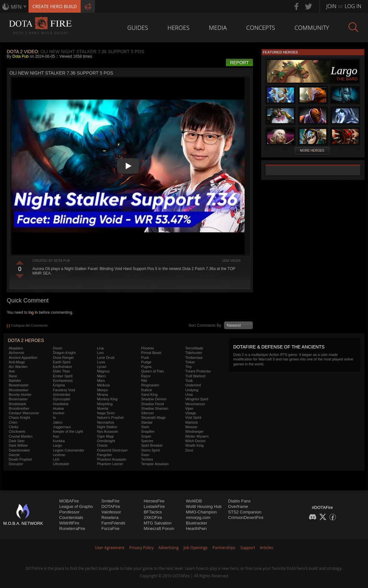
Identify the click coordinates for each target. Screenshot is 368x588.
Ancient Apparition (23, 358)
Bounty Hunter (20, 394)
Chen (13, 422)
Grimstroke (62, 394)
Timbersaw (194, 358)
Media (218, 28)
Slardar (147, 422)
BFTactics (153, 512)
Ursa (189, 394)
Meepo (102, 390)
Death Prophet (20, 459)
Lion (100, 353)
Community (312, 28)
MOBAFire (69, 501)
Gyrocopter (62, 399)
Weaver (191, 427)
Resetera (110, 517)
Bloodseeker (19, 390)
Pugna (146, 367)
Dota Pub (20, 56)
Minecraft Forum (159, 529)
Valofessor (111, 512)
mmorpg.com (198, 517)
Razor (146, 376)
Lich (56, 459)
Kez (56, 436)
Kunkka (59, 441)
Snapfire (148, 431)
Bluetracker (197, 523)
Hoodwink (61, 404)
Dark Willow (18, 445)
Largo (57, 445)
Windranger (195, 431)
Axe (12, 371)
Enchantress (63, 381)
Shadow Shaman (155, 408)
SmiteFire (110, 501)
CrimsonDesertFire (246, 517)
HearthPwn (196, 529)
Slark (145, 427)
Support (248, 548)
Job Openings (196, 548)
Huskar (58, 408)
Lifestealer (61, 464)
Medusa (103, 385)
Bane (13, 376)
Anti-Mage (17, 362)
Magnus (103, 371)
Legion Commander (69, 450)
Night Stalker (107, 427)
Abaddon (16, 348)
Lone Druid (106, 358)
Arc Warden (18, 367)
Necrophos (105, 422)
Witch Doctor (195, 441)
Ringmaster (150, 385)
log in (33, 312)
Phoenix (148, 348)
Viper (189, 408)
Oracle (102, 445)
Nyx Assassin (107, 431)
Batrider (15, 381)
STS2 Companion (245, 512)
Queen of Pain (153, 371)
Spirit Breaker (152, 445)
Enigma (59, 385)
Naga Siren (106, 413)
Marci (101, 376)
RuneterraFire (72, 529)
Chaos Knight (19, 417)
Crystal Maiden (21, 436)
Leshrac (59, 455)
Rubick (147, 390)
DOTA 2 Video (22, 52)
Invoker (59, 413)
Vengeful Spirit (197, 399)
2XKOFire (153, 517)
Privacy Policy (141, 548)
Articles (266, 548)
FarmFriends (113, 523)
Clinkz (14, 427)
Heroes (178, 28)
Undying (192, 390)
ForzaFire (110, 529)
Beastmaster (19, 385)
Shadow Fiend (153, 404)
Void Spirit (193, 417)
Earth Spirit (62, 362)
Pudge (146, 362)
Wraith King (195, 445)
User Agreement (110, 548)
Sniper (146, 436)
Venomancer (195, 404)
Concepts (261, 28)
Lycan (102, 367)
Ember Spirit (63, 376)
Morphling (105, 404)
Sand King (149, 394)
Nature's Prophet (110, 417)
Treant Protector (198, 371)
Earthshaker (62, 367)
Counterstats (71, 517)
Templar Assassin (155, 464)
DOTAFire (111, 506)
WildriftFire (69, 523)
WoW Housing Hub (204, 506)
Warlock (192, 422)
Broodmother (19, 408)
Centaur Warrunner (24, 413)
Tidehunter (194, 353)
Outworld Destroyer (112, 450)
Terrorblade (194, 348)
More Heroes (312, 151)
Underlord (193, 385)
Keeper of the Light (68, 431)
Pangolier (104, 455)
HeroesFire (154, 501)
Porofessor (69, 512)
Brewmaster (18, 399)
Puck (145, 358)
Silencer (148, 413)
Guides (138, 28)
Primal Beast (151, 353)
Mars (101, 381)
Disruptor (16, 464)
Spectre (147, 441)
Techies (147, 459)
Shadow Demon (154, 399)
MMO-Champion (201, 512)
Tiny (189, 367)
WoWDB (194, 501)
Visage (191, 413)
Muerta (102, 408)
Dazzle (14, 455)
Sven (145, 455)
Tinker (190, 362)
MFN (16, 7)
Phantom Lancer (110, 464)
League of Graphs (76, 506)
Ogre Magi (105, 436)
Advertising (169, 548)
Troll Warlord (195, 376)
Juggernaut (62, 427)
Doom (57, 348)
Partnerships (224, 548)
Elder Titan (61, 371)
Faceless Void (64, 390)
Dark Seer (17, 441)
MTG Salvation (157, 523)
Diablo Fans (239, 501)
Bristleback (17, 404)
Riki (144, 381)
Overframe (238, 506)
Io (54, 417)
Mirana (102, 394)
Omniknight (106, 441)
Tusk (189, 381)
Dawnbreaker (19, 450)
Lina (100, 348)
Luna (101, 362)
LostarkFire (154, 506)
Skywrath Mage (154, 417)
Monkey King (107, 399)
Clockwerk (17, 431)
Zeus (189, 450)
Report (239, 63)
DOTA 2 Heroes (26, 340)
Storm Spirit (150, 450)
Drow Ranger (63, 358)
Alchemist (17, 353)
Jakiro (57, 422)
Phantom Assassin (112, 459)
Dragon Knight (64, 353)
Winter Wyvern (197, 436)
